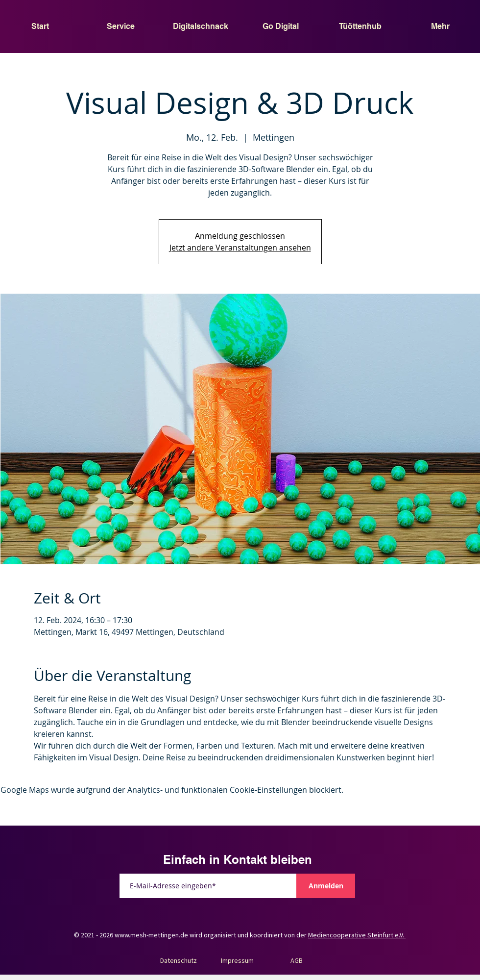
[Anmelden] (326, 886)
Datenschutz (179, 960)
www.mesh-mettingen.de (151, 935)
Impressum (237, 960)
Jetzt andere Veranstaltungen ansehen (240, 248)
